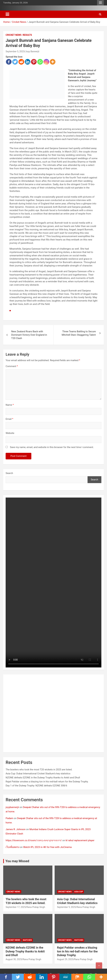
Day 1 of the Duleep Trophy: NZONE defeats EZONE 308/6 (36, 786)
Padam (9, 818)
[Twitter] (15, 62)
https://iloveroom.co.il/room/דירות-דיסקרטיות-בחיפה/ (34, 840)
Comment (12, 366)
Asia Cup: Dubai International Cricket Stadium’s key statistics (38, 774)
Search (9, 473)
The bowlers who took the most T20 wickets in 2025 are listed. (39, 770)
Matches (27, 940)
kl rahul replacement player (80, 840)
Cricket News (14, 35)
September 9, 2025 (66, 907)
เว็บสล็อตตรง (12, 847)
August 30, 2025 (14, 959)
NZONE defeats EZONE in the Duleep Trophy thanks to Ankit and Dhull (43, 778)
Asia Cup (79, 892)
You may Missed (17, 861)
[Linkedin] (28, 62)
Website (10, 433)
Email (9, 419)
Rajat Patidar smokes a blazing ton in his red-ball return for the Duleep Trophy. (47, 782)
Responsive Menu (100, 3)
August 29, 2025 (65, 959)
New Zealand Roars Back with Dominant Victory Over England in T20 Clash (29, 335)
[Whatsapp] (40, 62)
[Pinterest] (34, 62)
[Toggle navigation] (7, 14)
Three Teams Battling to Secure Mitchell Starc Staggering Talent (79, 333)
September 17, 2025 (16, 907)
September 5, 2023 (15, 51)
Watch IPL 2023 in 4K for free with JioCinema (47, 847)
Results (27, 35)
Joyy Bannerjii (32, 51)
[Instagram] (46, 62)
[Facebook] (9, 62)
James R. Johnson (16, 829)
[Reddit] (21, 62)
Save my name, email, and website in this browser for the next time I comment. (52, 447)
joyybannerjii (12, 807)
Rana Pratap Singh (36, 907)
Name (10, 405)
